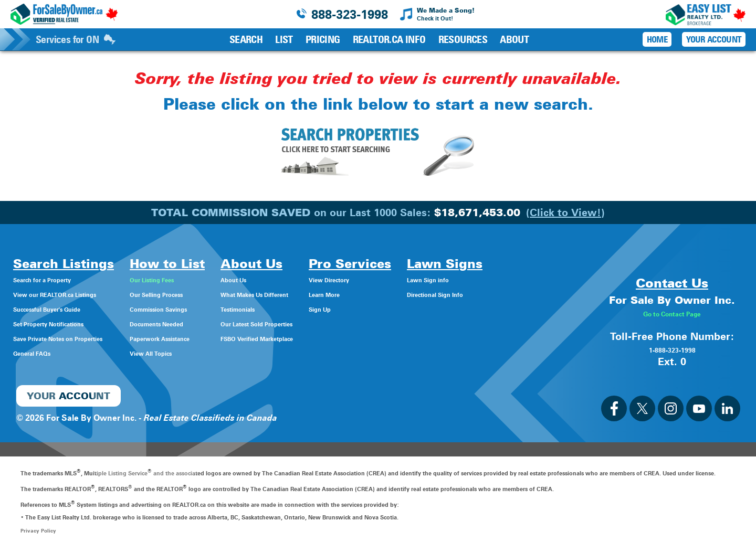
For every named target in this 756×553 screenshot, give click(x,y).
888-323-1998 (350, 14)
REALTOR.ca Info (389, 39)
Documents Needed (200, 323)
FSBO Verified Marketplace (317, 338)
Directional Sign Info (524, 294)
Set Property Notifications (65, 323)
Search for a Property (55, 279)
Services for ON (76, 39)
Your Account (714, 39)
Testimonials (288, 309)
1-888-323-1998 (672, 349)
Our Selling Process (199, 294)
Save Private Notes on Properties (79, 338)
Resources (463, 39)
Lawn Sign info (513, 279)
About (514, 39)
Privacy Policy (39, 530)
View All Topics (190, 353)
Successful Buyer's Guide (63, 309)
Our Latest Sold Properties (316, 323)
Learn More (408, 294)
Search (246, 39)
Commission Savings (202, 309)
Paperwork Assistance (204, 338)
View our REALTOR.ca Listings (73, 294)
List (284, 39)
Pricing (323, 39)
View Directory (415, 279)
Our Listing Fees (192, 279)
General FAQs (40, 353)
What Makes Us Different (313, 294)
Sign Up (401, 309)
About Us (282, 279)
